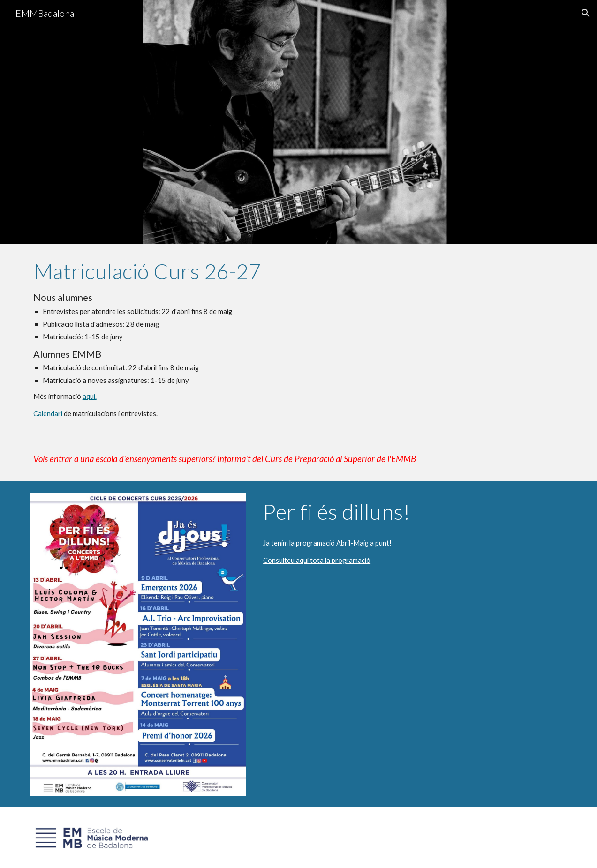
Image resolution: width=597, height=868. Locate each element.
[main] (299, 339)
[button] (586, 13)
